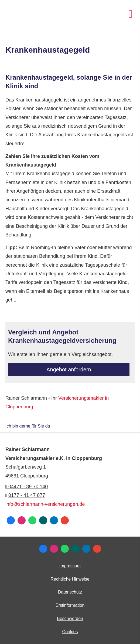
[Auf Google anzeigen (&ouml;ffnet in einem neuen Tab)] (65, 520)
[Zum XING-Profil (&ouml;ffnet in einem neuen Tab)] (43, 520)
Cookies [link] (70, 632)
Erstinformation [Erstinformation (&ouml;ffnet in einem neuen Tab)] (70, 605)
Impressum (70, 566)
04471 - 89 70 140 (27, 487)
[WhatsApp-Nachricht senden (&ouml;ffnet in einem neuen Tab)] (32, 520)
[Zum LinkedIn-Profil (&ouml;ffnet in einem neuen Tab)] (54, 520)
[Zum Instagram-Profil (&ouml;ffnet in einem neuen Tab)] (22, 520)
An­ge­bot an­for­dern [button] (69, 370)
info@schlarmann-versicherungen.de (45, 504)
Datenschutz (70, 592)
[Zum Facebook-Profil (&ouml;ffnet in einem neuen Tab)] (11, 520)
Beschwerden (70, 618)
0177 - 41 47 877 (27, 495)
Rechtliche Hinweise (70, 579)
